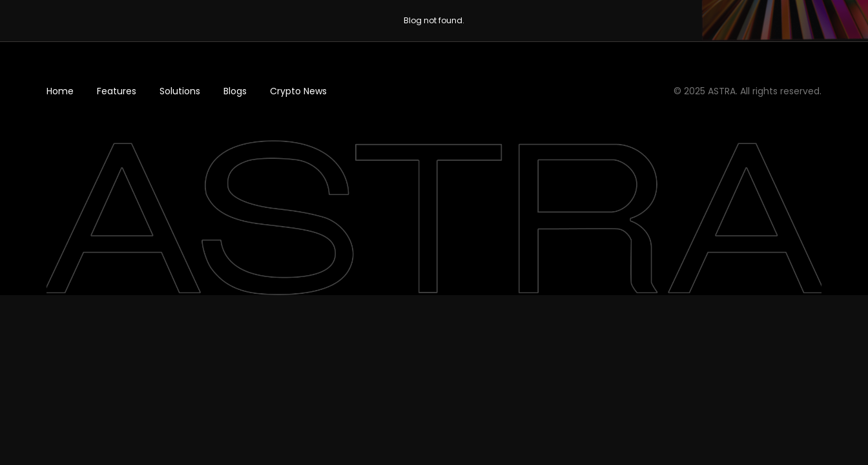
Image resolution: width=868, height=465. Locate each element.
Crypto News (298, 91)
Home (60, 91)
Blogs (235, 91)
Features (117, 91)
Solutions (180, 91)
